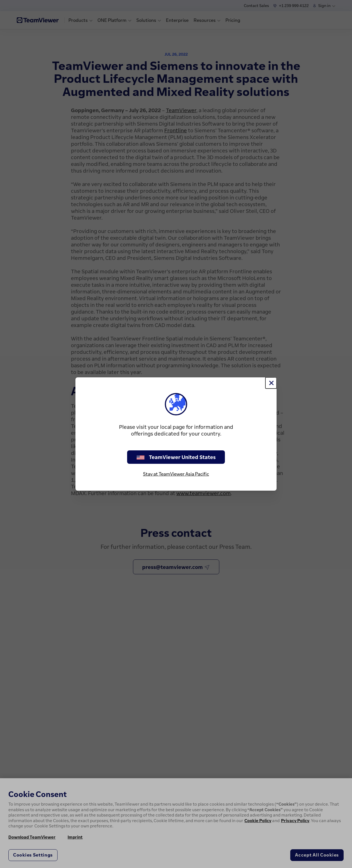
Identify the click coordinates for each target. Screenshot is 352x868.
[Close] (271, 383)
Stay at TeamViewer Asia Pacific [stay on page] (176, 474)
